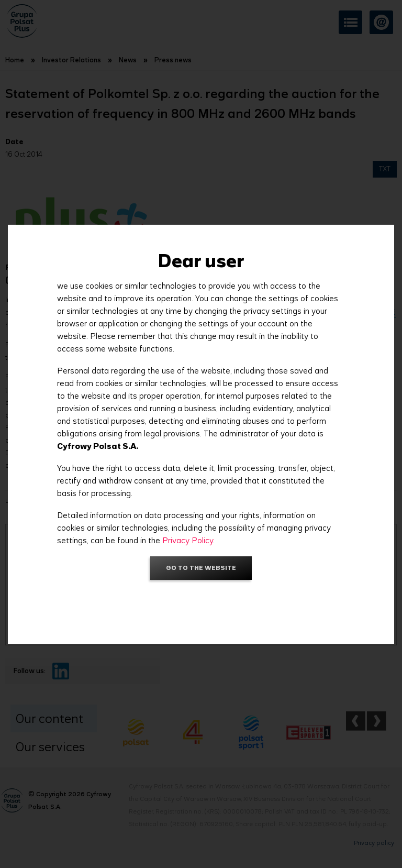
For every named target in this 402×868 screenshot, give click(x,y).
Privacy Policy (188, 540)
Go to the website (201, 568)
